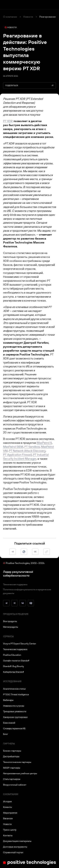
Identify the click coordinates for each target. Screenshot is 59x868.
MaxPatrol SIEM (13, 447)
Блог (6, 734)
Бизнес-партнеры (12, 751)
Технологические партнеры (17, 762)
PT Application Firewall (17, 455)
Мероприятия (10, 813)
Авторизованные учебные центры (20, 773)
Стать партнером (12, 779)
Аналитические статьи (14, 689)
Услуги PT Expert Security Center (20, 644)
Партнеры (9, 744)
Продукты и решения (16, 614)
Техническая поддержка (15, 584)
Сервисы (8, 636)
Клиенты (7, 807)
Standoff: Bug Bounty (14, 666)
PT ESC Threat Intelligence (16, 694)
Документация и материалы (17, 841)
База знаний (9, 723)
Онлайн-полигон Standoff (16, 661)
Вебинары (8, 700)
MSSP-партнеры (12, 768)
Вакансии (8, 818)
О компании (10, 17)
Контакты (8, 835)
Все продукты (10, 621)
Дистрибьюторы (11, 756)
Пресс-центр (10, 830)
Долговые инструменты (15, 847)
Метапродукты (11, 627)
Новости (28, 17)
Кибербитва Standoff (14, 672)
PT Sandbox (32, 447)
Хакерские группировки (15, 717)
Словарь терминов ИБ (14, 728)
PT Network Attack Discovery (27, 451)
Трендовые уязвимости (15, 711)
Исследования (12, 681)
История (7, 801)
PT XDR (8, 121)
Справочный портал (13, 852)
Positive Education (12, 655)
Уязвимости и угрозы (14, 706)
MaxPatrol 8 (44, 443)
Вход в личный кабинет (15, 785)
